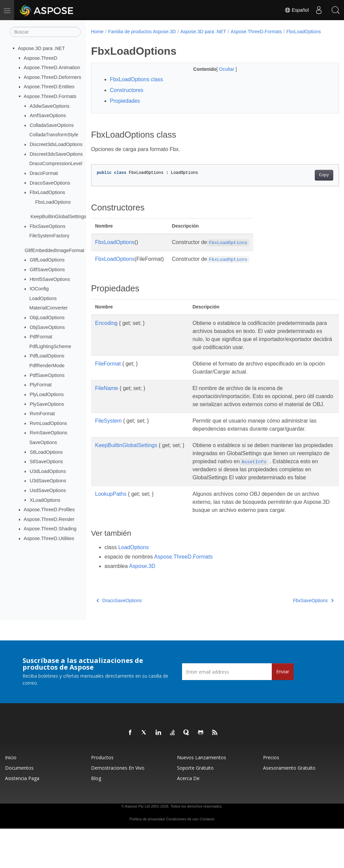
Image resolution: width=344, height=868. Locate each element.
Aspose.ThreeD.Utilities (49, 538)
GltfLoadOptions (47, 260)
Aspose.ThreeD (41, 58)
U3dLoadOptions (48, 471)
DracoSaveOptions (50, 183)
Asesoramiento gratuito (289, 807)
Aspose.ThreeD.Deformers (53, 77)
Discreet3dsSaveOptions (56, 154)
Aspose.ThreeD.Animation (52, 67)
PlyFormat (41, 385)
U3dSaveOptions (48, 481)
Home (97, 32)
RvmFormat (42, 414)
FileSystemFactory (49, 236)
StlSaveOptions (46, 462)
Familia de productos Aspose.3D (142, 32)
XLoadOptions (45, 500)
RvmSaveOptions (48, 433)
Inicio (11, 797)
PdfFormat (41, 337)
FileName (106, 403)
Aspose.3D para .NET (41, 48)
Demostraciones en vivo (118, 807)
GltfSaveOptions (47, 270)
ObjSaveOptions (47, 327)
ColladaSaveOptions (52, 125)
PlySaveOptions (47, 404)
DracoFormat (44, 173)
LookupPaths (111, 525)
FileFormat (108, 379)
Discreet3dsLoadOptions (56, 144)
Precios (271, 797)
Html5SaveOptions (50, 279)
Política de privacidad (147, 858)
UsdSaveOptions (48, 490)
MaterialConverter (48, 308)
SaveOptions (43, 442)
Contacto (207, 858)
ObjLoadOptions (47, 318)
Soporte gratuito (195, 807)
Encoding (106, 330)
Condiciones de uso (182, 858)
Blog (96, 817)
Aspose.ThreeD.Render (49, 519)
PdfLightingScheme (50, 346)
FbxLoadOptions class (136, 86)
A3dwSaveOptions (49, 106)
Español (297, 10)
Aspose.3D (142, 605)
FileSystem (108, 444)
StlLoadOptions (46, 452)
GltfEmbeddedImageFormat (54, 250)
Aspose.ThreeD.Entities (49, 87)
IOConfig (39, 289)
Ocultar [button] (219, 76)
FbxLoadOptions (47, 192)
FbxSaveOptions (47, 226)
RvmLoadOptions (48, 423)
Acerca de (188, 817)
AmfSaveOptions (48, 115)
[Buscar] (45, 32)
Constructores (127, 97)
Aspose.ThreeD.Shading (50, 529)
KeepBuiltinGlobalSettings (58, 216)
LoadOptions (43, 298)
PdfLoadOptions (47, 356)
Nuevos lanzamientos (202, 797)
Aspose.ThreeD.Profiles (49, 510)
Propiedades (125, 108)
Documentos (19, 807)
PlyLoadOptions (47, 394)
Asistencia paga (22, 817)
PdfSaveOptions (47, 375)
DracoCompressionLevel (56, 163)
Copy (307, 182)
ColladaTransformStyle (54, 135)
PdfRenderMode (47, 366)
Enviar (283, 711)
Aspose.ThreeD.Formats (50, 96)
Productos (102, 797)
